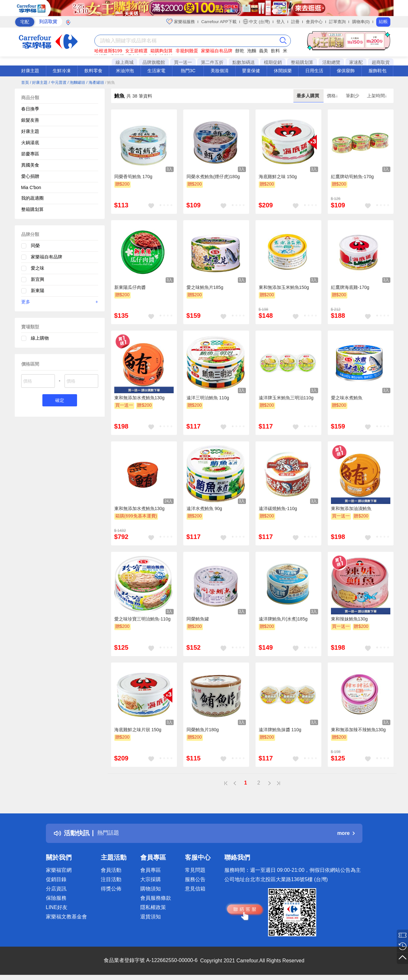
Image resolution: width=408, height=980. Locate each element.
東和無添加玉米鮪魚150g (284, 287)
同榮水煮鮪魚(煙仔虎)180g (213, 177)
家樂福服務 (181, 22)
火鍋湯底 (30, 143)
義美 (264, 51)
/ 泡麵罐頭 (77, 82)
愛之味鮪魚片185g (205, 287)
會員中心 (314, 22)
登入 (281, 22)
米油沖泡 (125, 71)
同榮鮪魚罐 (198, 619)
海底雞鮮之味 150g (278, 177)
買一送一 (183, 62)
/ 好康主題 (39, 82)
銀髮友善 (30, 120)
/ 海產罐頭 (95, 82)
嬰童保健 (251, 71)
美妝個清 (220, 71)
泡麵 (252, 51)
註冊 (295, 22)
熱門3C (188, 71)
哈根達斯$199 (108, 51)
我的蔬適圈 (32, 198)
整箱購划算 (302, 62)
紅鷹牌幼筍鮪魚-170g (352, 177)
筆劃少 (353, 96)
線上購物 (40, 338)
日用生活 (314, 71)
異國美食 (30, 165)
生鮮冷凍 (62, 71)
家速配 (356, 62)
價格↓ (333, 96)
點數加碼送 (244, 62)
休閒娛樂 (283, 71)
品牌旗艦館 (154, 62)
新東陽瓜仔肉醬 (130, 287)
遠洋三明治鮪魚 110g (208, 398)
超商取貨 (381, 62)
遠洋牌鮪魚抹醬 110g (280, 730)
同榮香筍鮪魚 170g (133, 177)
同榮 (35, 246)
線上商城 (125, 62)
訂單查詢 (337, 22)
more (346, 833)
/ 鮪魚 (110, 82)
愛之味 (38, 268)
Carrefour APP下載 (219, 22)
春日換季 (30, 109)
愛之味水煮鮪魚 (347, 398)
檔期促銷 (273, 62)
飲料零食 (93, 71)
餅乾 (240, 51)
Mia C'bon (31, 187)
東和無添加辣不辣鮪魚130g (358, 730)
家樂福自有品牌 (217, 51)
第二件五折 (212, 62)
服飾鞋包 (378, 71)
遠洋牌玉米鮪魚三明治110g (286, 398)
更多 (60, 302)
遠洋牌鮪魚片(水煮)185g (283, 619)
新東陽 (38, 291)
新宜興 (38, 279)
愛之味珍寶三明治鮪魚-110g (143, 619)
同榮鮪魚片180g (203, 730)
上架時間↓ (377, 96)
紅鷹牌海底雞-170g (350, 287)
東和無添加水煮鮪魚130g (139, 398)
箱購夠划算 (161, 51)
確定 (60, 401)
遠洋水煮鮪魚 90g (204, 508)
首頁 (25, 82)
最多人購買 (308, 96)
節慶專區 (30, 154)
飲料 (275, 51)
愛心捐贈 (30, 176)
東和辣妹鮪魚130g (349, 619)
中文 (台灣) (256, 22)
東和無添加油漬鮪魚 (351, 508)
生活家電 (156, 71)
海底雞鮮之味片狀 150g (138, 730)
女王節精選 (136, 51)
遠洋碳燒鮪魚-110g (278, 508)
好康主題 (30, 71)
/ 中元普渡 (58, 82)
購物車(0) (361, 22)
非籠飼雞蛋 (187, 51)
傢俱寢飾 (346, 71)
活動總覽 (331, 62)
